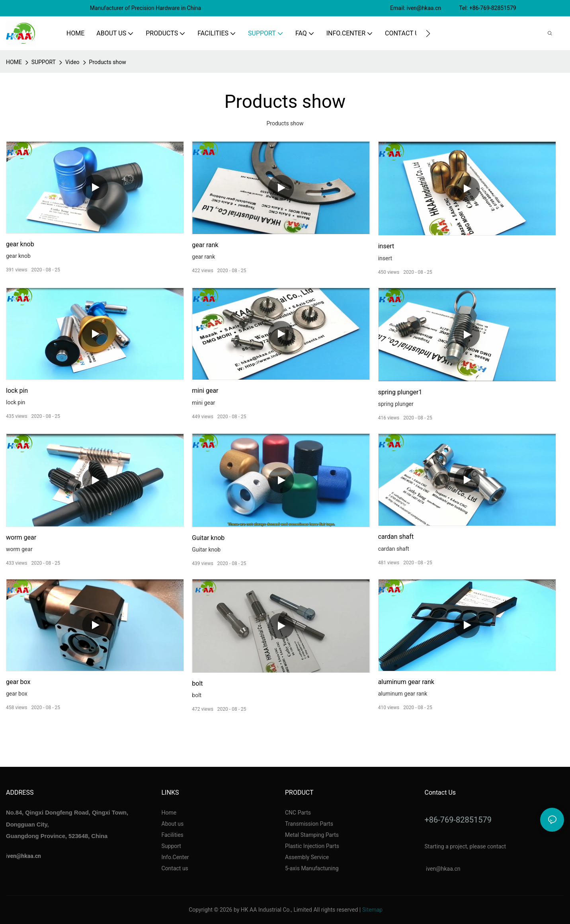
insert (386, 246)
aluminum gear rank (406, 682)
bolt (197, 683)
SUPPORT (44, 62)
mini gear (205, 391)
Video (72, 62)
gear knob (20, 244)
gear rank (205, 245)
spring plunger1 (400, 392)
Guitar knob (208, 538)
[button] (428, 33)
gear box (18, 682)
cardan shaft (396, 537)
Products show (108, 62)
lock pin (17, 391)
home (14, 62)
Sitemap (372, 910)
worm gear (21, 537)
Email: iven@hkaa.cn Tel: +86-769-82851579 (454, 8)
